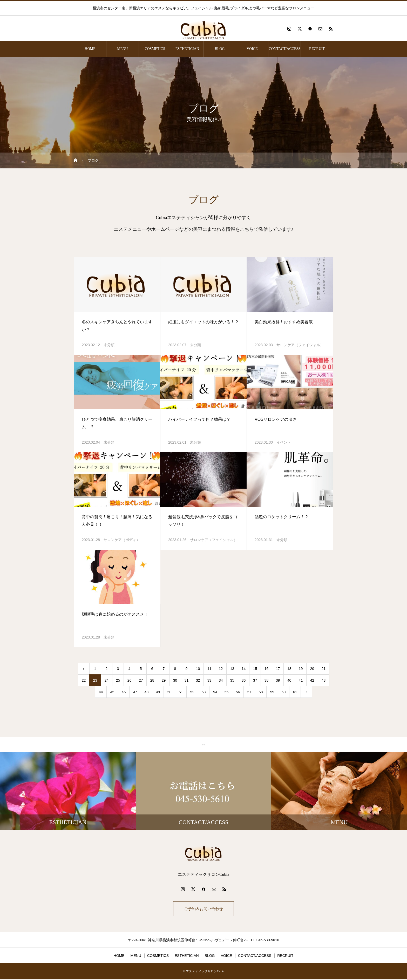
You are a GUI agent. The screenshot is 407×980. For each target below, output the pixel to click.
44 (101, 692)
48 (147, 692)
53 (204, 692)
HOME (90, 49)
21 (324, 669)
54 (215, 692)
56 (238, 692)
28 (152, 680)
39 (278, 680)
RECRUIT (317, 49)
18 (289, 669)
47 (135, 692)
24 (107, 680)
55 (227, 692)
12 (221, 669)
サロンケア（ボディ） (122, 540)
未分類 (109, 345)
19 (301, 669)
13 (232, 669)
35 (232, 680)
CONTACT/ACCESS (284, 49)
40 (289, 680)
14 (244, 669)
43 (324, 680)
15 (255, 669)
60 (284, 692)
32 (198, 680)
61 (295, 692)
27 (141, 680)
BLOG (220, 49)
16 (267, 669)
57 (249, 692)
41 (301, 680)
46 (124, 692)
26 (130, 680)
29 (164, 680)
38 (267, 680)
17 (278, 669)
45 (112, 692)
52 (192, 692)
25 (118, 680)
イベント (284, 442)
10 (198, 669)
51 (181, 692)
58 (261, 692)
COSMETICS (155, 49)
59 (272, 692)
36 (244, 680)
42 (312, 680)
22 (84, 680)
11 (209, 669)
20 (312, 669)
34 (221, 680)
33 (209, 680)
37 (255, 680)
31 (187, 680)
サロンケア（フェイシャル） (300, 345)
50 (169, 692)
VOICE (252, 49)
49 (158, 692)
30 (175, 680)
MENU (122, 49)
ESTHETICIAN (187, 49)
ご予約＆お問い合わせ (203, 909)
